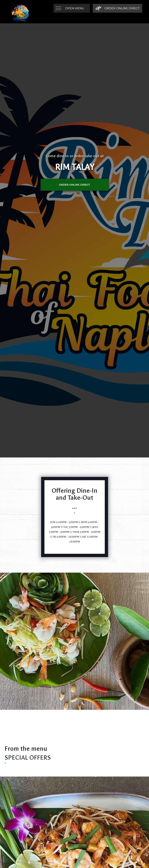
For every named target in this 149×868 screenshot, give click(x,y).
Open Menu (75, 8)
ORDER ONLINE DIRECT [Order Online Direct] (74, 185)
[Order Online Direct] (117, 8)
